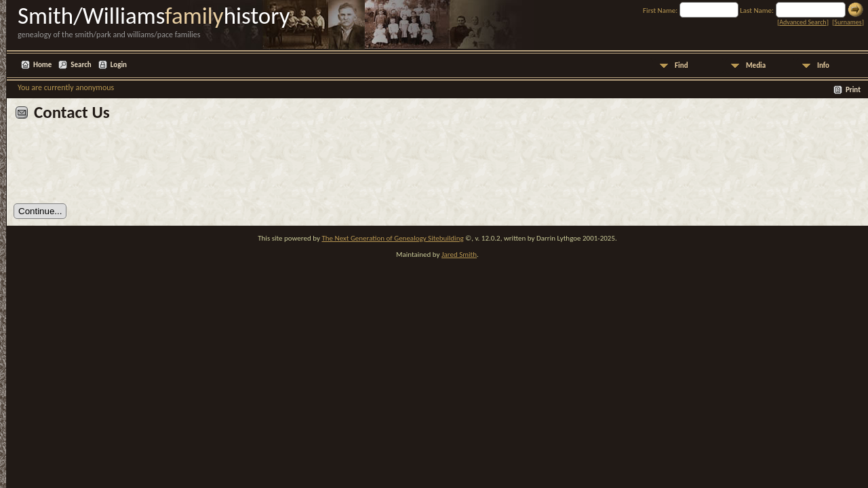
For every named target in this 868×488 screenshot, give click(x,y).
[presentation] (117, 167)
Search (81, 65)
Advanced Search (803, 22)
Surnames (848, 22)
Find (682, 65)
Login (119, 65)
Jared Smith (459, 255)
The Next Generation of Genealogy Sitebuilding (392, 238)
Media (756, 65)
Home (42, 65)
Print (853, 90)
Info (823, 65)
